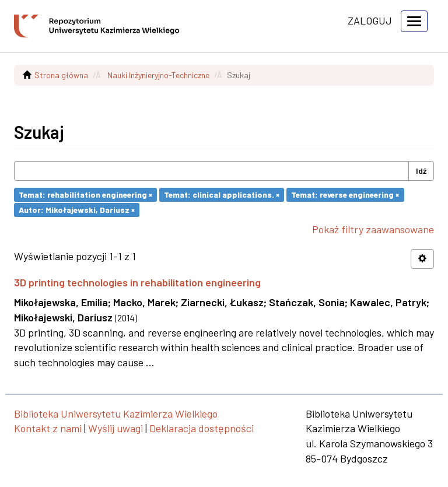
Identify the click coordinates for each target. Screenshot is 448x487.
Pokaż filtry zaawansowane (373, 229)
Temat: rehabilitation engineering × (85, 195)
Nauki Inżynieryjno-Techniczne (158, 75)
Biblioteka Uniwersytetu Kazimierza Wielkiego (116, 414)
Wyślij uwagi (116, 428)
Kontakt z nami (48, 428)
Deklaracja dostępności (202, 428)
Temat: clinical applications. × (222, 195)
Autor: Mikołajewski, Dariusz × (77, 210)
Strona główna (61, 75)
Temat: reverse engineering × (345, 195)
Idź (421, 171)
